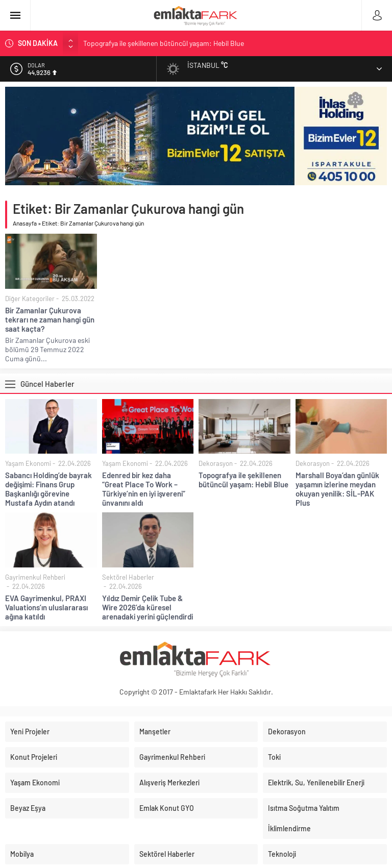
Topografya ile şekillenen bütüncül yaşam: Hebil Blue (164, 43)
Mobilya (22, 854)
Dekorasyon (216, 463)
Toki (274, 757)
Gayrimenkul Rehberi (35, 577)
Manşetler (155, 731)
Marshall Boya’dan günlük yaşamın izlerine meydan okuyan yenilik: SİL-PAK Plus (337, 489)
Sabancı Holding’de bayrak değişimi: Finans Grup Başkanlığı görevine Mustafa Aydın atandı (48, 489)
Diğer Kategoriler (30, 299)
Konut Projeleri (34, 757)
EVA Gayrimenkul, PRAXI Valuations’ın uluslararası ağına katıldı (46, 607)
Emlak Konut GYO (167, 808)
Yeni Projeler (30, 731)
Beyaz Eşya (28, 808)
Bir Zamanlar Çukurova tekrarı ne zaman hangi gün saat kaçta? (50, 319)
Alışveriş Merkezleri (169, 783)
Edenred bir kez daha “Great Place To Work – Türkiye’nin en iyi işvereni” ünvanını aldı (144, 489)
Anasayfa (25, 223)
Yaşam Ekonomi (28, 463)
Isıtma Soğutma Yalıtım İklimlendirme (304, 818)
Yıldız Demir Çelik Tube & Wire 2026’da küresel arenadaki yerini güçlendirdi (148, 607)
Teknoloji (282, 854)
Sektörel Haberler (128, 577)
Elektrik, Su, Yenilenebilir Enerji (316, 783)
